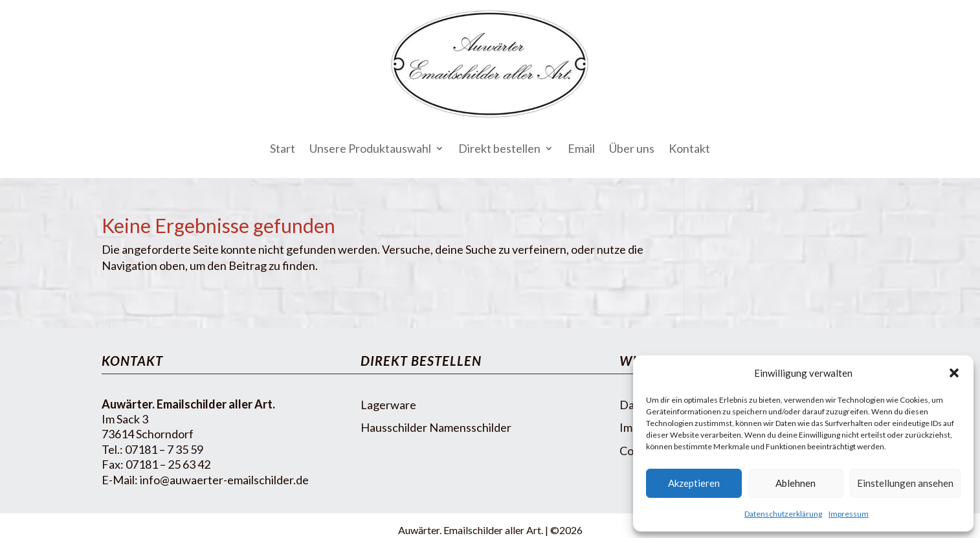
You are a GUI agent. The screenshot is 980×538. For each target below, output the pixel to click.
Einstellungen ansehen (905, 483)
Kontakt (689, 148)
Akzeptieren (694, 483)
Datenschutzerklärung (783, 514)
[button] (954, 373)
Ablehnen (796, 483)
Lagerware (388, 405)
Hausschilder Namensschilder (436, 427)
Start (283, 148)
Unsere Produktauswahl (370, 148)
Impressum (849, 514)
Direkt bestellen (499, 148)
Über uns (632, 148)
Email (581, 148)
